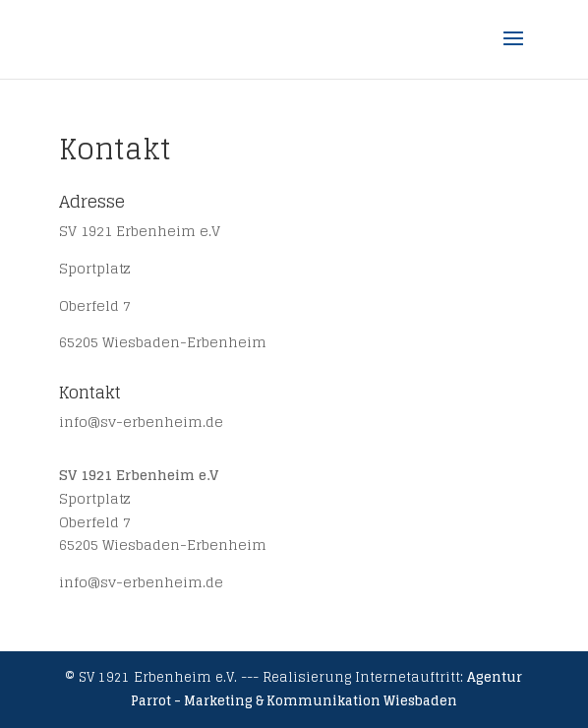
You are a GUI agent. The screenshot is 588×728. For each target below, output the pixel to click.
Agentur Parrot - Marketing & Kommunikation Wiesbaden (327, 689)
